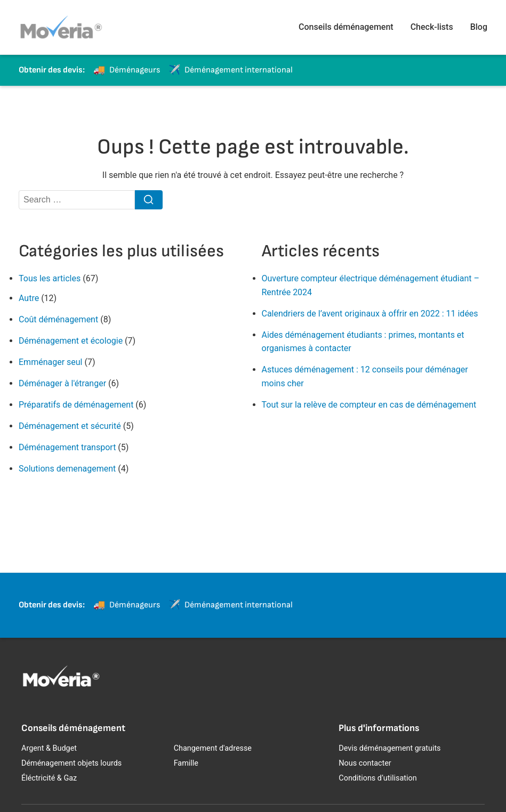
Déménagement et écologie (71, 341)
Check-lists (432, 27)
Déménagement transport (67, 447)
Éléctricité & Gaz (49, 778)
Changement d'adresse (213, 748)
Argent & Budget (49, 748)
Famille (186, 763)
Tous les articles (50, 278)
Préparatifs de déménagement (76, 405)
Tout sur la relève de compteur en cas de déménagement (369, 405)
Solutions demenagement (67, 469)
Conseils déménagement (346, 27)
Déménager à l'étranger (62, 383)
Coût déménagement (58, 319)
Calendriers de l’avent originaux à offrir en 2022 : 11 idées (370, 314)
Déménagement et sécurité (70, 426)
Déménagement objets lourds (71, 763)
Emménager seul (51, 362)
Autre (29, 298)
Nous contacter (365, 763)
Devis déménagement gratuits (389, 748)
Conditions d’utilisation (378, 778)
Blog (479, 27)
